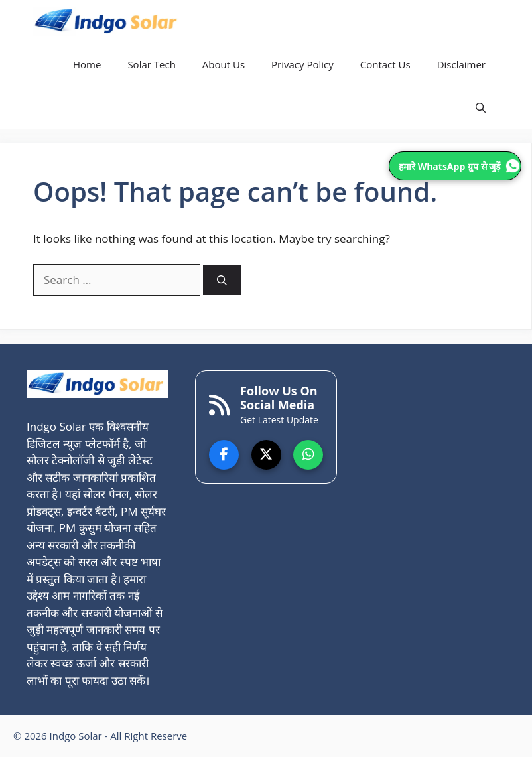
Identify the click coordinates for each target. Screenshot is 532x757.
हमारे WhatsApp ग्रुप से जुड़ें (459, 166)
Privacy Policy (302, 64)
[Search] (222, 280)
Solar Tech (151, 64)
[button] (481, 108)
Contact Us (385, 64)
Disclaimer (461, 64)
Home (87, 64)
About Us (224, 64)
